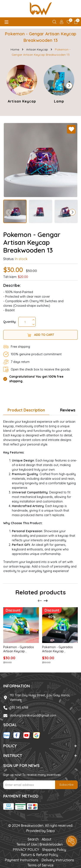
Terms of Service (40, 865)
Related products (40, 592)
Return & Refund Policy (40, 855)
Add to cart (41, 335)
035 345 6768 (19, 708)
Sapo (51, 831)
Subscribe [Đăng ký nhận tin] (66, 785)
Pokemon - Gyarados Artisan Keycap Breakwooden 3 (57, 649)
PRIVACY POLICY (26, 850)
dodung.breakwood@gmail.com (33, 715)
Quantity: (10, 322)
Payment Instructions (22, 860)
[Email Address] (40, 785)
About (47, 839)
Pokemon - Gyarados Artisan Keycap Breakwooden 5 (19, 649)
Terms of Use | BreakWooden (40, 844)
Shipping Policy (54, 850)
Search (33, 839)
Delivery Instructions (58, 860)
